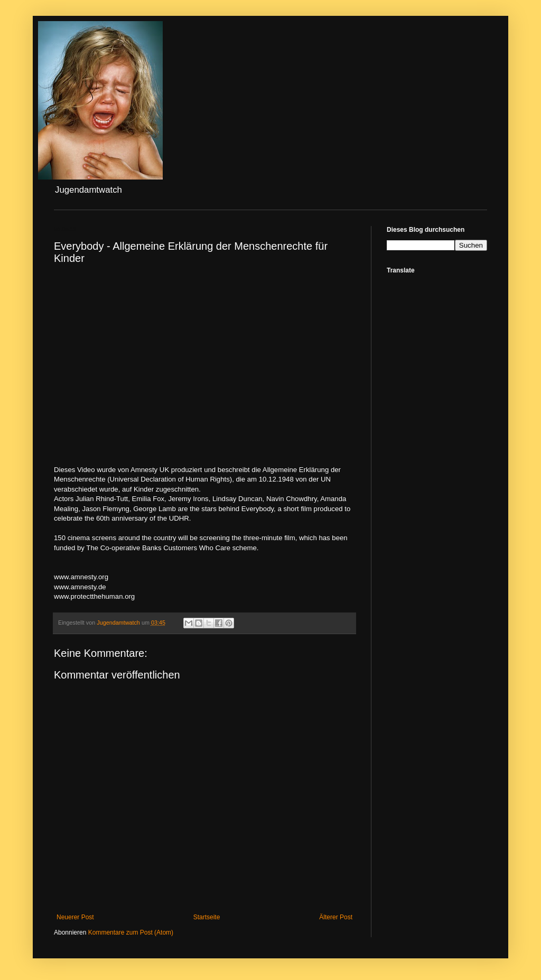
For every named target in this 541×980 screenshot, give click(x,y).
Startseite (207, 917)
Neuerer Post (75, 917)
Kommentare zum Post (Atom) (131, 932)
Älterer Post (336, 917)
